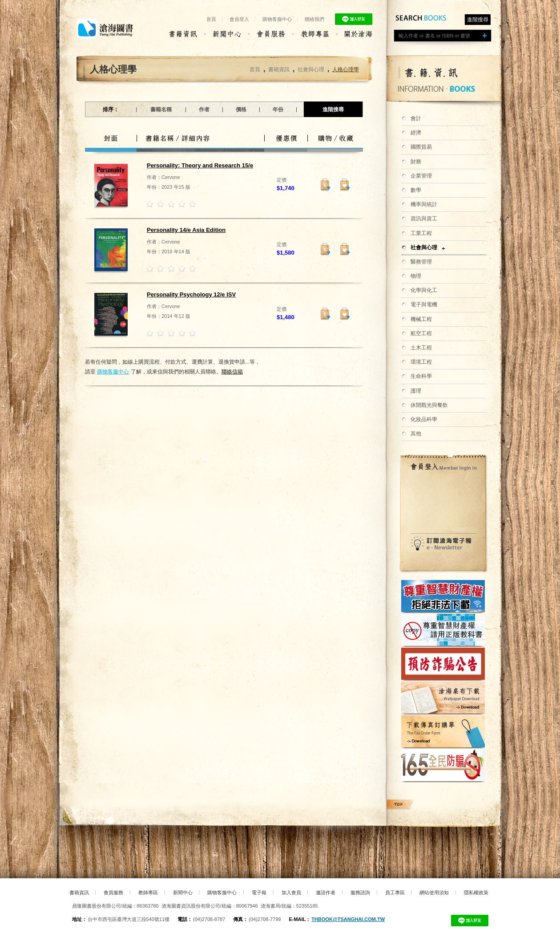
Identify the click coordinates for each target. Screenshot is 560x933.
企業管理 (421, 176)
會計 (416, 118)
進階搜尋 (478, 20)
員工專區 (395, 892)
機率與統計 (424, 204)
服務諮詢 (360, 892)
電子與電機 (424, 304)
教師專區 (148, 892)
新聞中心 (183, 892)
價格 (241, 110)
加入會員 (291, 892)
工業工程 (421, 233)
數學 (416, 190)
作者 (204, 110)
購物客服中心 (277, 19)
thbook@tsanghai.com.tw (348, 919)
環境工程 (421, 362)
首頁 (211, 19)
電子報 (259, 892)
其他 (416, 434)
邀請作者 (326, 892)
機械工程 (421, 319)
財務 (416, 162)
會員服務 (113, 892)
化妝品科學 (424, 419)
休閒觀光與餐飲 (429, 405)
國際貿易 (421, 147)
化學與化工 (424, 290)
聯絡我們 (314, 19)
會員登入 (239, 19)
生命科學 (421, 376)
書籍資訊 (279, 69)
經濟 (416, 133)
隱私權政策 (476, 892)
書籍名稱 (161, 110)
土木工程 (421, 348)
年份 (278, 110)
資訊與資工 (424, 219)
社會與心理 (424, 247)
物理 (416, 276)
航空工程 (421, 333)
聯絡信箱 (232, 372)
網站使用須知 (434, 892)
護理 (416, 391)
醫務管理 (421, 262)
